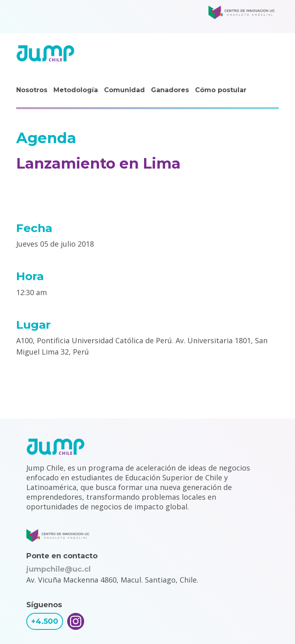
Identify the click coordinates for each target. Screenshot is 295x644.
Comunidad (124, 90)
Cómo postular (221, 90)
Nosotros (32, 90)
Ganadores (170, 90)
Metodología (76, 90)
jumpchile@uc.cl (58, 569)
